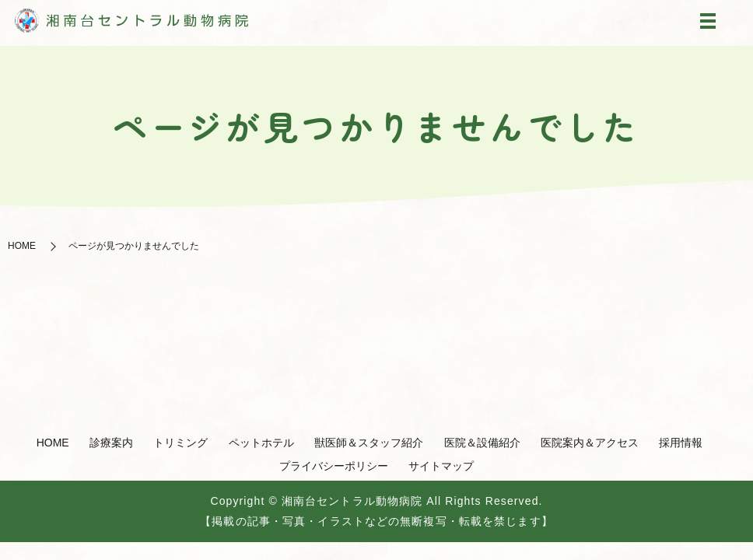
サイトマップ (441, 466)
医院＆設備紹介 (482, 443)
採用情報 (681, 443)
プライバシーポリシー (334, 466)
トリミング (180, 443)
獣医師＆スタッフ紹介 (369, 443)
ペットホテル (261, 443)
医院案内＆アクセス (590, 443)
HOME (22, 246)
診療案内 (111, 443)
